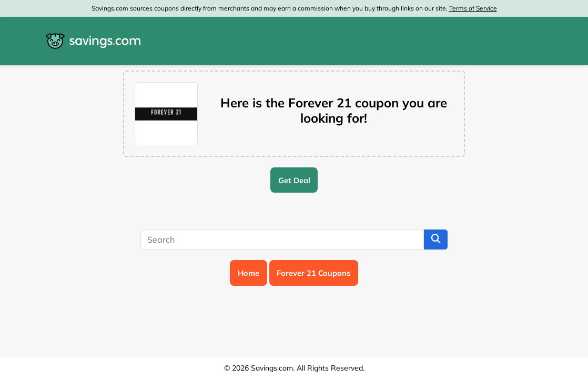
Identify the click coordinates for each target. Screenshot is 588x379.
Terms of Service (473, 8)
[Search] (282, 240)
